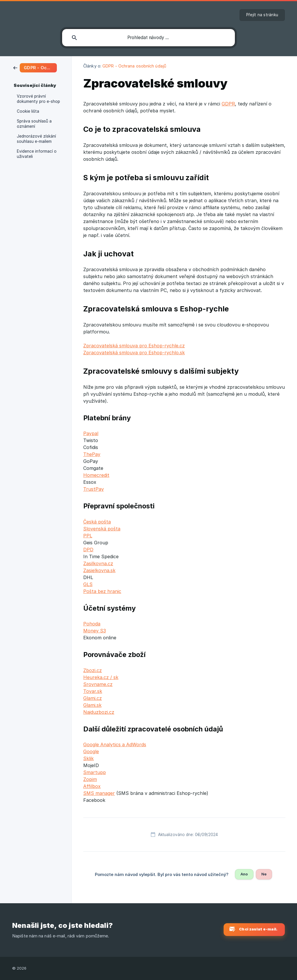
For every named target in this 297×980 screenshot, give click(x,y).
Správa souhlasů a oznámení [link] (34, 124)
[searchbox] (148, 38)
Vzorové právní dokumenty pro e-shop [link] (38, 99)
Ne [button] (264, 874)
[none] (262, 15)
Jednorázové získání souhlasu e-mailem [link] (36, 139)
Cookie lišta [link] (28, 111)
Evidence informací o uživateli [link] (37, 154)
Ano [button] (244, 874)
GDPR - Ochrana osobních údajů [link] (134, 66)
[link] (35, 67)
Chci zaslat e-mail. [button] (258, 929)
